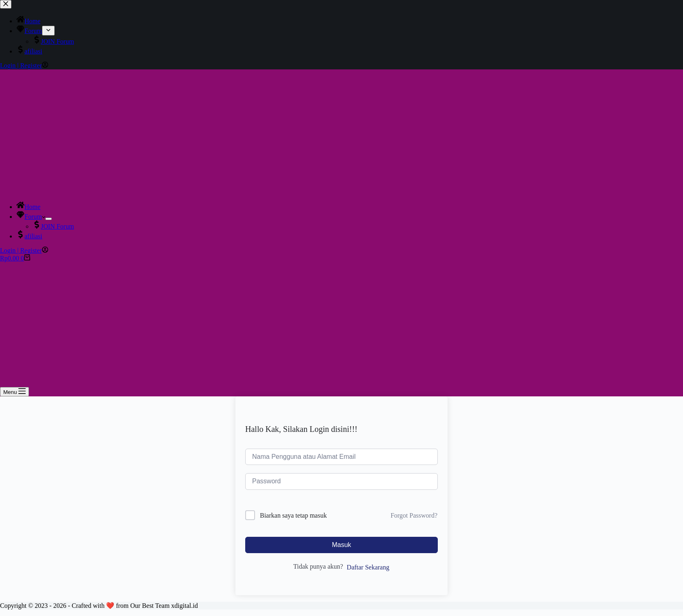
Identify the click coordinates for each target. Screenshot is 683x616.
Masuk (341, 545)
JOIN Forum (53, 226)
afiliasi (29, 236)
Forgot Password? (414, 515)
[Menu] (14, 392)
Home (28, 207)
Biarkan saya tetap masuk (293, 515)
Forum (31, 217)
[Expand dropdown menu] (49, 219)
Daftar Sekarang (368, 567)
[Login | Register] (24, 250)
